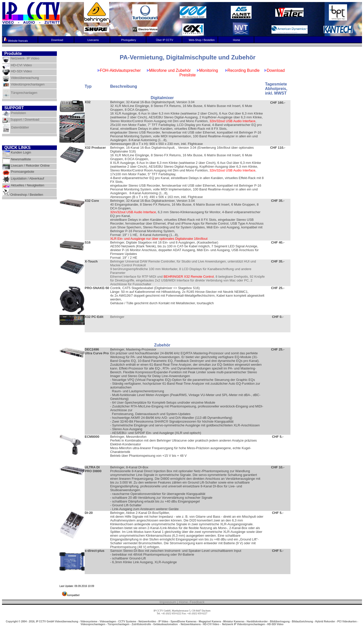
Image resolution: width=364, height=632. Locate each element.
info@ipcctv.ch (182, 616)
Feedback (197, 602)
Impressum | (169, 602)
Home (184, 602)
